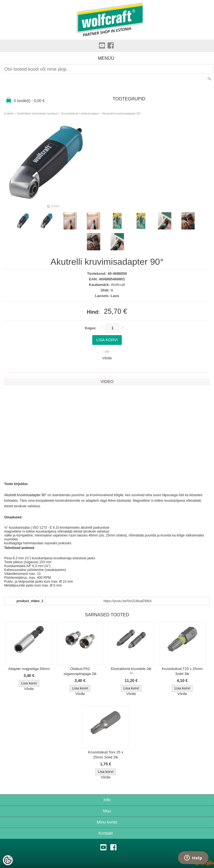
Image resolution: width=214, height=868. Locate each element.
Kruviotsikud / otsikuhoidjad (80, 113)
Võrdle (107, 358)
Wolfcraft (118, 285)
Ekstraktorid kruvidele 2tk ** (131, 671)
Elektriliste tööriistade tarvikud (37, 113)
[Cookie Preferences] (8, 860)
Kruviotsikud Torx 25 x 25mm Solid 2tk (106, 755)
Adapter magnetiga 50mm (29, 669)
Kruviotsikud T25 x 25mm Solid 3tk (182, 671)
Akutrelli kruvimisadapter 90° (122, 113)
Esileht (9, 113)
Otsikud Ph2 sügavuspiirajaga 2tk (80, 671)
